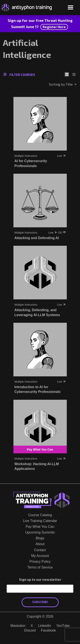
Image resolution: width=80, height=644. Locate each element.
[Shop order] (54, 84)
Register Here (54, 27)
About (40, 544)
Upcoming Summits (40, 532)
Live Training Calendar (40, 521)
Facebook (48, 630)
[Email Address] (40, 589)
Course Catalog (40, 515)
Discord (30, 630)
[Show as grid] (67, 74)
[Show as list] (74, 74)
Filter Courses (19, 75)
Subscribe (40, 602)
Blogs (40, 538)
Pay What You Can (40, 527)
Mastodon (18, 626)
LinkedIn (45, 626)
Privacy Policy (40, 562)
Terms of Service (40, 567)
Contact (40, 550)
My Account (40, 556)
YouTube (63, 626)
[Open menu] (71, 8)
